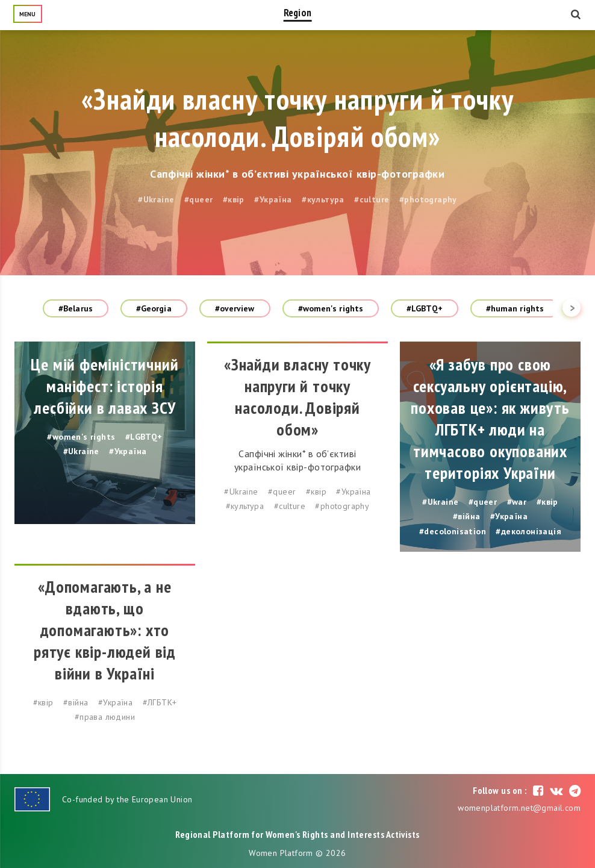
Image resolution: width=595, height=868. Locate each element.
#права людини (105, 717)
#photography (428, 199)
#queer (198, 199)
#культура (323, 199)
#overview (235, 308)
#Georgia (154, 308)
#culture (372, 199)
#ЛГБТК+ (160, 702)
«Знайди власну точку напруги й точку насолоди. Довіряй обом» (297, 117)
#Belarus (76, 308)
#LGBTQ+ (425, 308)
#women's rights (331, 308)
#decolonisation (453, 531)
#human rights (515, 308)
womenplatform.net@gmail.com (519, 808)
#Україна (273, 199)
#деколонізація (528, 531)
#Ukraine (156, 199)
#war (517, 502)
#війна (466, 516)
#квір (234, 199)
